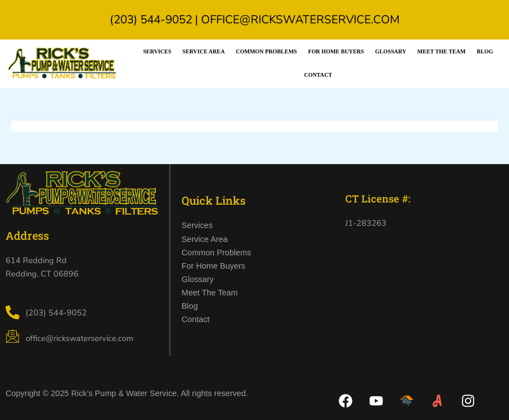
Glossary (391, 51)
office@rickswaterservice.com (300, 19)
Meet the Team (441, 51)
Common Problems (267, 51)
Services (157, 51)
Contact (318, 75)
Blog (485, 51)
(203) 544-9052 (151, 19)
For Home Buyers (336, 51)
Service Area (204, 51)
